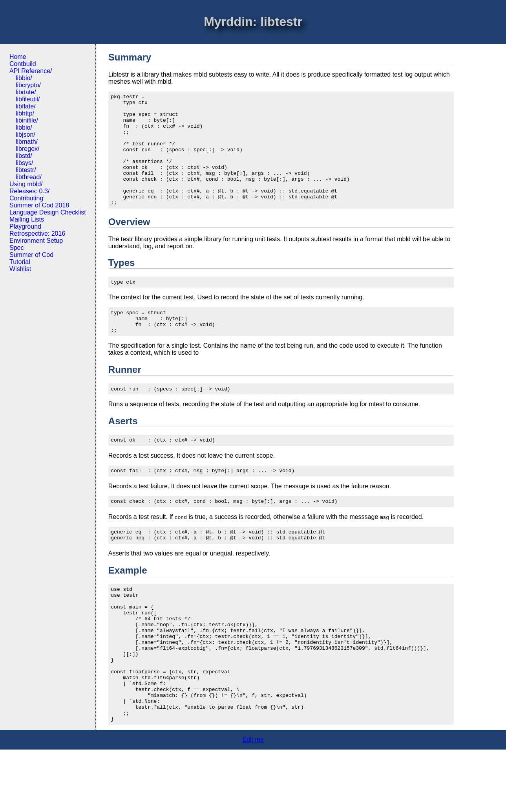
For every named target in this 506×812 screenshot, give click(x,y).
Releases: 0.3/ (29, 191)
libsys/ (24, 163)
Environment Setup (36, 241)
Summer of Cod (31, 255)
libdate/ (26, 92)
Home (18, 57)
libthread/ (29, 177)
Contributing (26, 198)
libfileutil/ (28, 99)
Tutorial (20, 262)
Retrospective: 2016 (37, 234)
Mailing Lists (27, 219)
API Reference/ (31, 71)
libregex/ (27, 149)
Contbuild (23, 64)
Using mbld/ (26, 184)
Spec (16, 248)
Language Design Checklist (48, 212)
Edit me (253, 802)
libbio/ (24, 78)
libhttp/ (25, 113)
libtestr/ (26, 170)
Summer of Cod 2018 (39, 205)
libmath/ (27, 142)
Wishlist (20, 269)
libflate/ (26, 106)
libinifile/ (27, 120)
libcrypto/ (28, 85)
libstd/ (24, 156)
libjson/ (26, 135)
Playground (25, 226)
